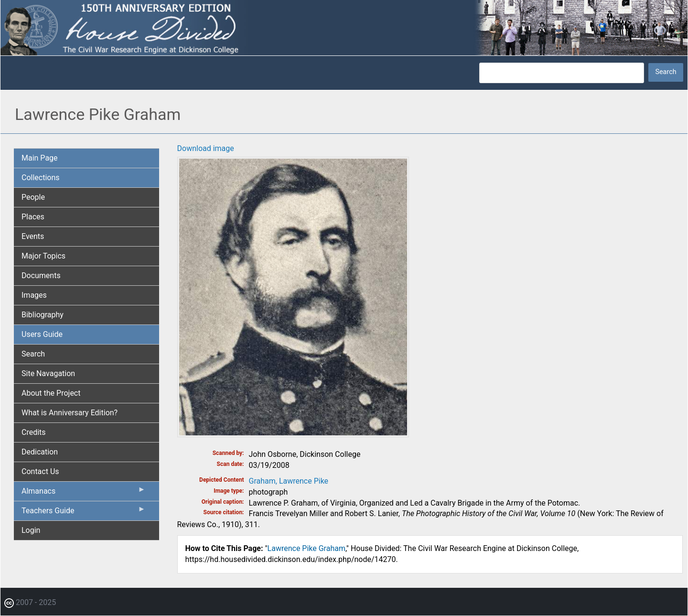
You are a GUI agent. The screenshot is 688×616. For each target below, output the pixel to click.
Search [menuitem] (33, 354)
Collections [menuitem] (41, 178)
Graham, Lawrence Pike (289, 481)
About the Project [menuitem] (51, 393)
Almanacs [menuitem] (84, 493)
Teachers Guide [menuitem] (84, 513)
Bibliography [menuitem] (43, 315)
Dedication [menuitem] (40, 452)
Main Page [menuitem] (40, 158)
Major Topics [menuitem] (43, 256)
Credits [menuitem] (34, 432)
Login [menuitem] (31, 530)
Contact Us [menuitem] (40, 471)
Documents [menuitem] (41, 276)
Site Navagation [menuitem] (48, 373)
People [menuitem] (33, 197)
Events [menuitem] (33, 236)
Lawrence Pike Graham (306, 548)
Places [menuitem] (33, 217)
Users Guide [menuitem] (42, 334)
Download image (206, 148)
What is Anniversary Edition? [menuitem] (70, 413)
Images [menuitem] (34, 295)
